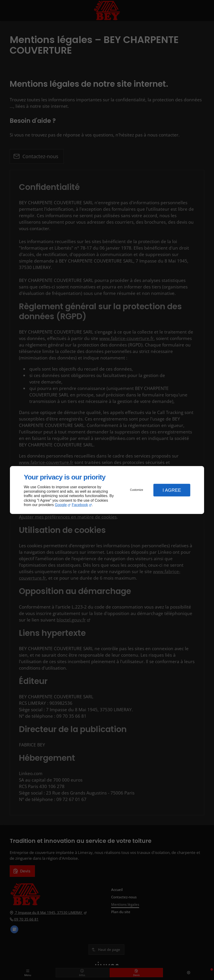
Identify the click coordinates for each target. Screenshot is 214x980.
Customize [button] (137, 490)
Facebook (80, 505)
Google (61, 505)
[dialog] (107, 490)
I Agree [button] (172, 490)
